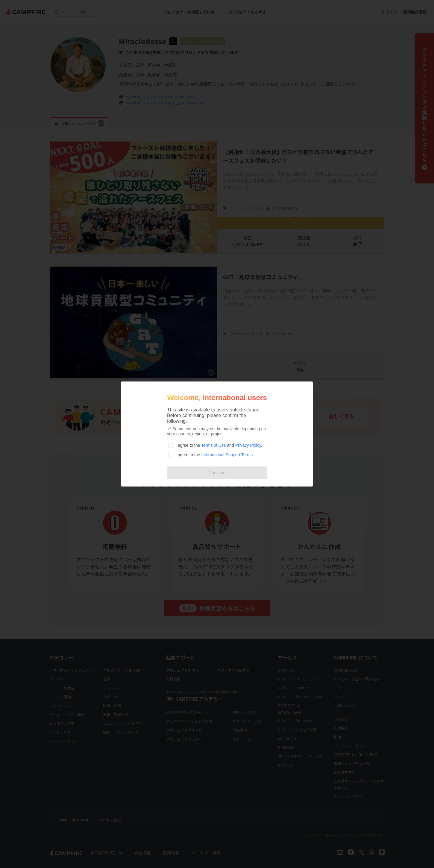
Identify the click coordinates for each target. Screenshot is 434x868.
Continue (217, 473)
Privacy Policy (248, 445)
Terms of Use (213, 445)
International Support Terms (227, 455)
